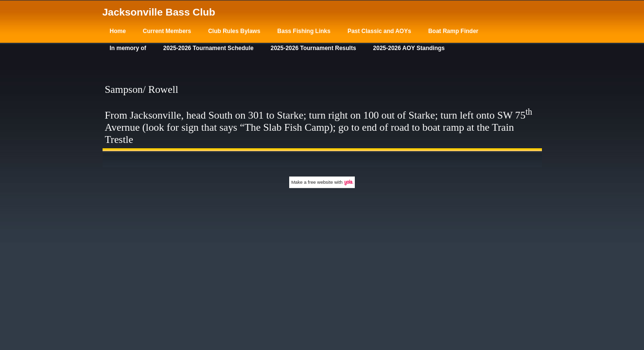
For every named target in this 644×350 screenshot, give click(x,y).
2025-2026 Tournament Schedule (209, 48)
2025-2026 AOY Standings (409, 48)
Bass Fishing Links (304, 31)
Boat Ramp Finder (453, 31)
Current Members (167, 31)
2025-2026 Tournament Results (313, 48)
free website (320, 182)
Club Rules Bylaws (234, 31)
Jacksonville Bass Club (159, 12)
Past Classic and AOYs (379, 31)
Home (118, 31)
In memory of (128, 48)
